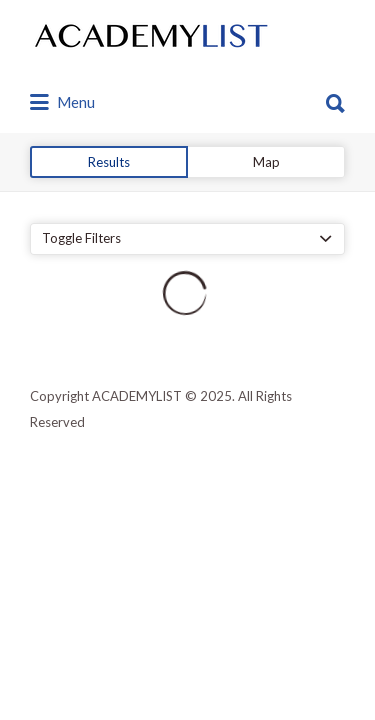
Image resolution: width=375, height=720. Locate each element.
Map (266, 162)
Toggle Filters (81, 238)
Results (109, 162)
